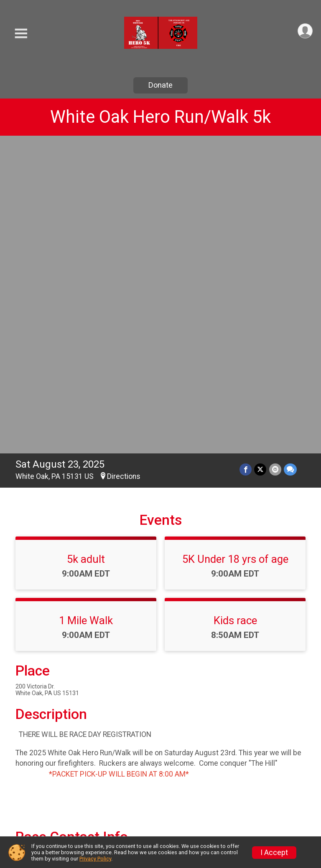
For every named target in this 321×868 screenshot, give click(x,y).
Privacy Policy (95, 859)
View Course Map (61, 716)
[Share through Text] (290, 158)
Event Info (187, 769)
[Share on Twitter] (261, 158)
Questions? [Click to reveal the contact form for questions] (50, 572)
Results (182, 789)
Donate (160, 85)
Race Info (110, 769)
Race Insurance (122, 809)
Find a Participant (264, 774)
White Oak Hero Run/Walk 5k (160, 117)
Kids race (235, 309)
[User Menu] (305, 31)
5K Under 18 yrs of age (235, 248)
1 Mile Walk (86, 309)
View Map (161, 652)
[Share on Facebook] (246, 158)
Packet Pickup (195, 809)
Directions (124, 165)
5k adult (86, 248)
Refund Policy (270, 799)
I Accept (274, 853)
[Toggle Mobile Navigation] (21, 34)
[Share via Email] (275, 158)
